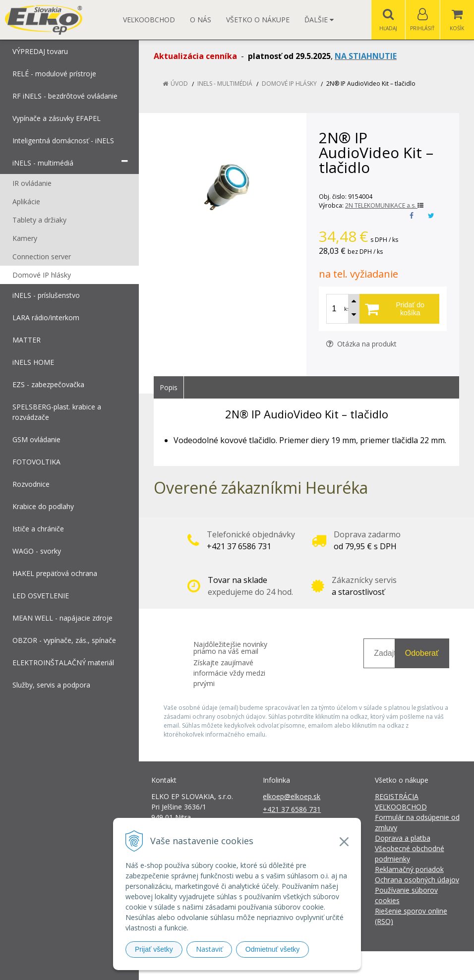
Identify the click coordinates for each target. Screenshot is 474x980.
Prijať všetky (154, 949)
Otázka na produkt (361, 344)
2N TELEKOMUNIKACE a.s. (384, 205)
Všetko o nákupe (258, 20)
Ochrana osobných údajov (417, 880)
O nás (201, 20)
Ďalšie (319, 20)
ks (347, 309)
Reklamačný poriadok (409, 869)
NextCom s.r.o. (415, 965)
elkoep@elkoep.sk (292, 796)
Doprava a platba (403, 838)
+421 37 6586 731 (292, 809)
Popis (169, 387)
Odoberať (422, 653)
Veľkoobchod (149, 20)
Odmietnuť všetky (273, 949)
